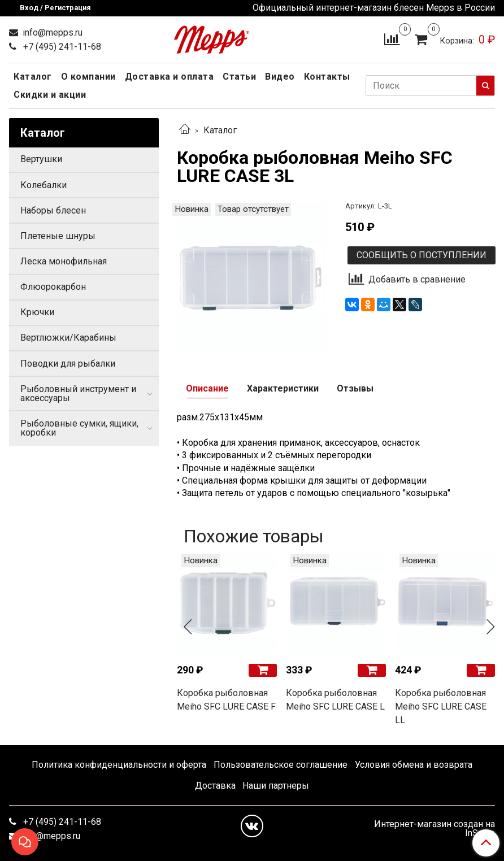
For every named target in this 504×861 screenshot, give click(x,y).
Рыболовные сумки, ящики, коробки (79, 428)
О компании (88, 77)
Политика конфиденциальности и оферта (119, 765)
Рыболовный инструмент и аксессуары (78, 393)
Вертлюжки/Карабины (68, 338)
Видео (280, 77)
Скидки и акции (50, 95)
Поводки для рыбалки (68, 364)
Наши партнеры (276, 786)
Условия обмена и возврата (414, 765)
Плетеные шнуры (58, 236)
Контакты (327, 77)
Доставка (215, 786)
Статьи (239, 77)
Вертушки (41, 159)
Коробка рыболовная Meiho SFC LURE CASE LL (441, 706)
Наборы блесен (53, 210)
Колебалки (44, 185)
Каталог (33, 77)
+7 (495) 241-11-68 (61, 47)
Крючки (37, 312)
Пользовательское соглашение (281, 765)
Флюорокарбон (53, 287)
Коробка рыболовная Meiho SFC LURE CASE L (335, 700)
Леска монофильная (64, 261)
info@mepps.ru (51, 32)
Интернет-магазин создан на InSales (435, 829)
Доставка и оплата (170, 77)
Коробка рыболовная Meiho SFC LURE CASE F (226, 700)
